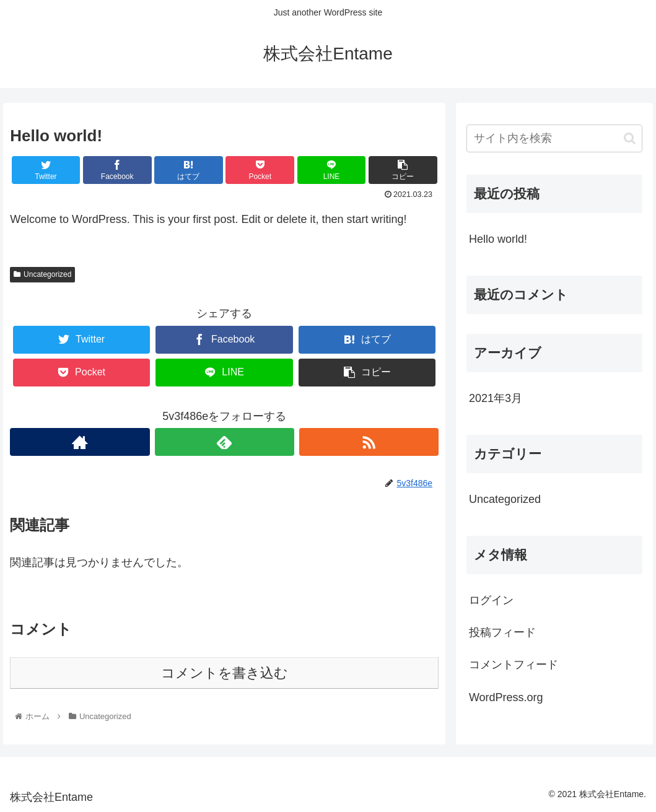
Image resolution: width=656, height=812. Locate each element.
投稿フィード (502, 632)
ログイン (491, 600)
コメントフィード (514, 665)
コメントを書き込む (225, 673)
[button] (630, 138)
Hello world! (498, 239)
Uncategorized (42, 274)
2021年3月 (496, 398)
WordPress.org (506, 697)
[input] (554, 138)
